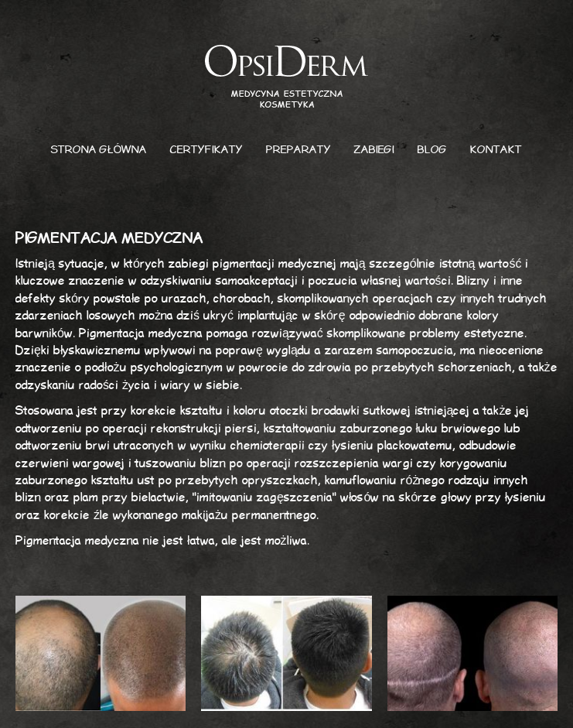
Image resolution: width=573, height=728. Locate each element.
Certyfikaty (206, 150)
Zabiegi (374, 150)
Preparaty (298, 150)
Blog (432, 150)
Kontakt (496, 150)
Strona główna (99, 150)
